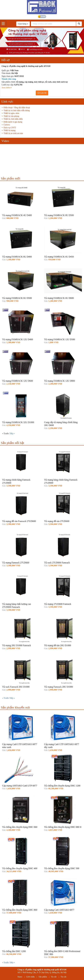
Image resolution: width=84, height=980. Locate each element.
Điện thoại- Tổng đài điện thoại (17, 108)
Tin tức (54, 977)
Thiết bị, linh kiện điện (13, 119)
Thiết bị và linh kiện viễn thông (17, 110)
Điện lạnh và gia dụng (13, 122)
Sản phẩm (43, 977)
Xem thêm (7, 88)
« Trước (6, 698)
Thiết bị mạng (9, 130)
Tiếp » (12, 434)
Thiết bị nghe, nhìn (11, 113)
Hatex (20, 977)
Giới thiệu (30, 977)
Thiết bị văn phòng (11, 116)
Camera (7, 125)
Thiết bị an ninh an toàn (13, 133)
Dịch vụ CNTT (10, 128)
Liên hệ (42, 93)
